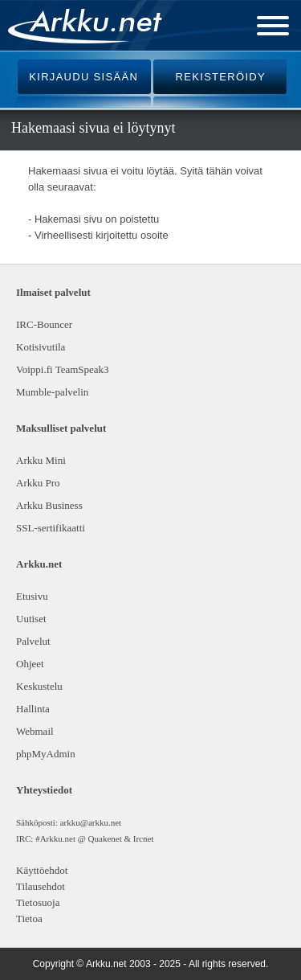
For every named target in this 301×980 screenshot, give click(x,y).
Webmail (35, 731)
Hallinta (33, 709)
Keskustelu (39, 686)
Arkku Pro (38, 483)
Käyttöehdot (42, 870)
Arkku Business (49, 505)
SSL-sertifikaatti (51, 528)
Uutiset (31, 619)
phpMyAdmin (44, 754)
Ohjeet (30, 664)
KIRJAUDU (83, 77)
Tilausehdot (41, 886)
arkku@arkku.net (91, 822)
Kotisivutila (41, 347)
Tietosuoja (38, 902)
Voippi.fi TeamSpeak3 (63, 369)
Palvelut (33, 641)
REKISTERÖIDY (221, 77)
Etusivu (32, 596)
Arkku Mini (41, 460)
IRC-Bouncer (44, 324)
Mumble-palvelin (52, 392)
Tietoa (29, 918)
